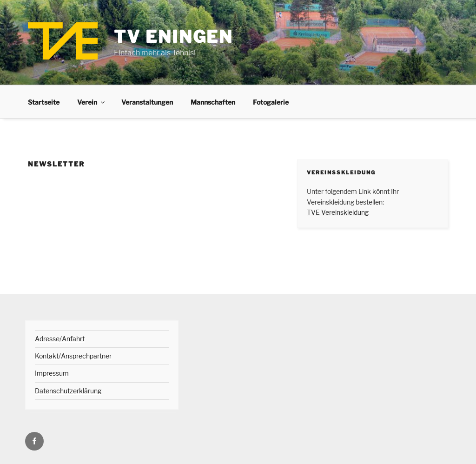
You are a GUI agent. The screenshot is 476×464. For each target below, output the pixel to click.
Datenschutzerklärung (68, 391)
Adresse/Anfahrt (60, 339)
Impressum (52, 373)
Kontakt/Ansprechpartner (73, 356)
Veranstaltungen (147, 102)
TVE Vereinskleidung (338, 212)
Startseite (44, 102)
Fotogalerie (271, 102)
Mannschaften (213, 102)
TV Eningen (173, 37)
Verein (92, 102)
